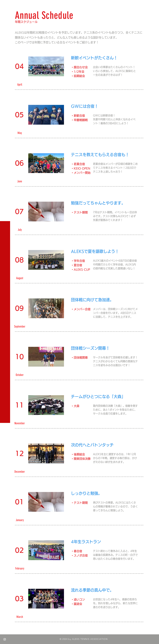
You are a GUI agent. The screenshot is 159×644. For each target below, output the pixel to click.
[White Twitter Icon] (5, 633)
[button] (5, 5)
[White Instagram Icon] (5, 639)
